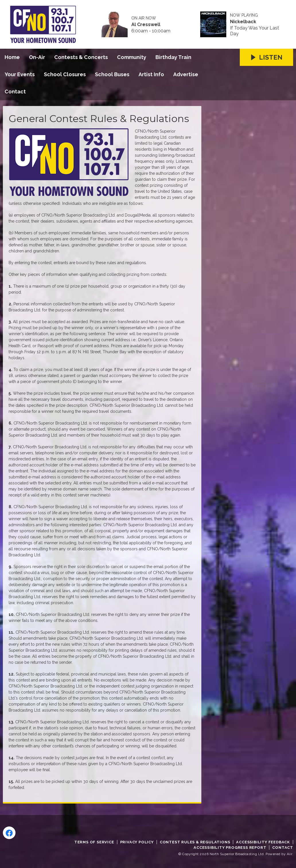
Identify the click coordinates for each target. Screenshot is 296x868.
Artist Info (151, 74)
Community (132, 57)
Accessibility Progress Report (230, 848)
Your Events (20, 74)
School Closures (65, 74)
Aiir (290, 854)
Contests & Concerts (81, 57)
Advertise (186, 74)
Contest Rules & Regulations (195, 842)
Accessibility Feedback (263, 842)
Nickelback (243, 22)
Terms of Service (94, 842)
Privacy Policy (137, 842)
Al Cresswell (146, 25)
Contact (15, 92)
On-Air (37, 57)
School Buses (112, 74)
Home (12, 57)
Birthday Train (173, 57)
